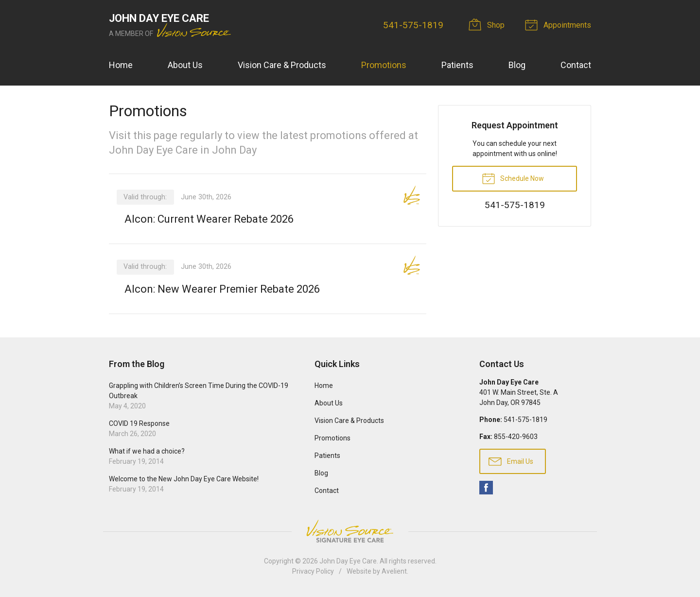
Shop (488, 24)
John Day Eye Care (348, 561)
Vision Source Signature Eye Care (350, 531)
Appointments (560, 24)
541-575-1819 (413, 25)
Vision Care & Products (282, 65)
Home (121, 65)
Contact (576, 65)
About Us (185, 65)
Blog (517, 65)
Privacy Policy (313, 571)
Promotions (384, 65)
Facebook (486, 488)
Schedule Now (513, 178)
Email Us (511, 461)
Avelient (394, 571)
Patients (457, 65)
